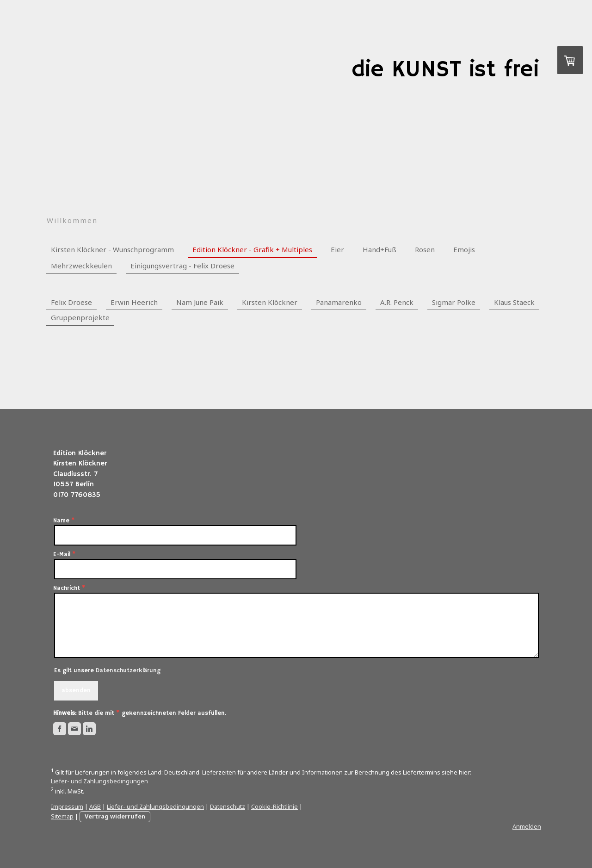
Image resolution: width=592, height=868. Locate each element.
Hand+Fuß (379, 249)
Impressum (67, 806)
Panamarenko (339, 302)
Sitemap (62, 816)
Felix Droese (71, 302)
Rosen (425, 249)
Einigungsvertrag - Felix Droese (182, 266)
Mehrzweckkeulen (81, 266)
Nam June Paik (200, 302)
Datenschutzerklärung (128, 671)
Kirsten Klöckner (270, 302)
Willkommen (72, 220)
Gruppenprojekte (80, 317)
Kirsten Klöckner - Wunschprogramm (112, 249)
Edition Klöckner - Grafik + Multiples (252, 249)
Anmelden (527, 826)
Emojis (464, 249)
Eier (337, 249)
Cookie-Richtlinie (274, 806)
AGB (95, 806)
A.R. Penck (397, 302)
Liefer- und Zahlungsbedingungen (99, 781)
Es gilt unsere (107, 671)
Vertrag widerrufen (115, 816)
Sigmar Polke (454, 302)
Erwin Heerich (134, 302)
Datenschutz (228, 806)
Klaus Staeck (514, 302)
